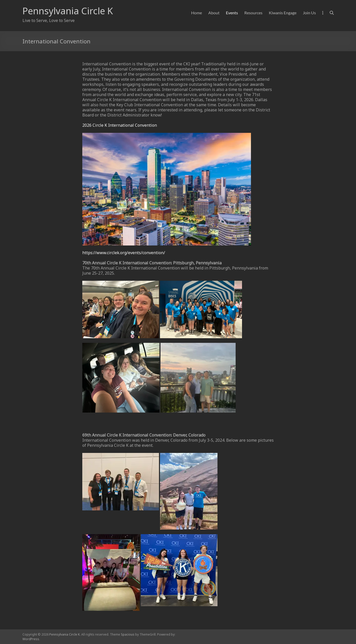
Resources (253, 13)
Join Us (309, 13)
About (214, 13)
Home (197, 13)
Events (232, 13)
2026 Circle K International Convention (120, 125)
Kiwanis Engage (283, 13)
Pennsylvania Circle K (68, 11)
